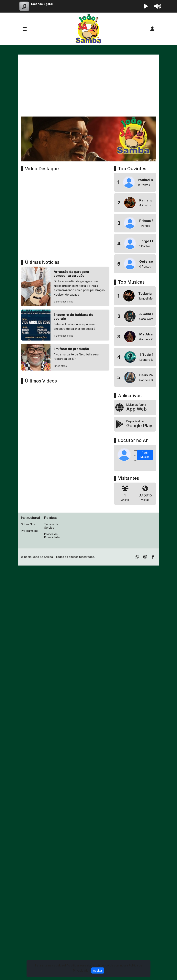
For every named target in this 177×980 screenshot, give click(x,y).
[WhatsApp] (137, 557)
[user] (152, 29)
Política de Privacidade (52, 536)
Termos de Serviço (51, 526)
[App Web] (135, 408)
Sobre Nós (28, 524)
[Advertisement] (89, 87)
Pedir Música (145, 455)
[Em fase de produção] (65, 357)
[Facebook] (153, 557)
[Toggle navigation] (25, 29)
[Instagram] (145, 557)
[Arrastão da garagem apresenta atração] (65, 286)
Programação (30, 531)
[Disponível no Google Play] (135, 424)
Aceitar (98, 970)
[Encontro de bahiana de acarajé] (65, 325)
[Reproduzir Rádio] (146, 6)
